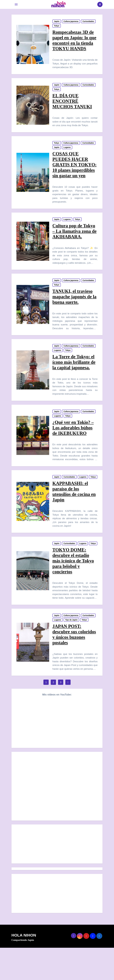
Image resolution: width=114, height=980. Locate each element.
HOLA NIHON (24, 967)
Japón (57, 22)
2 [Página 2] (53, 715)
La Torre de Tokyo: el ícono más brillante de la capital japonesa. (74, 378)
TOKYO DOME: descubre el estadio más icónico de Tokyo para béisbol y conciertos (73, 590)
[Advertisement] (57, 877)
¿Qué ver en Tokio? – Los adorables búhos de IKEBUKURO (73, 445)
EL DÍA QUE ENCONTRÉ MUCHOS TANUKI (72, 104)
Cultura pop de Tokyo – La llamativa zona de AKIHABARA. (74, 243)
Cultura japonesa (71, 22)
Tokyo (57, 27)
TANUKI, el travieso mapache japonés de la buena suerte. (75, 310)
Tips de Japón (72, 651)
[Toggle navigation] (16, 4)
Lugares (67, 152)
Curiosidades (88, 22)
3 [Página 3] (61, 715)
